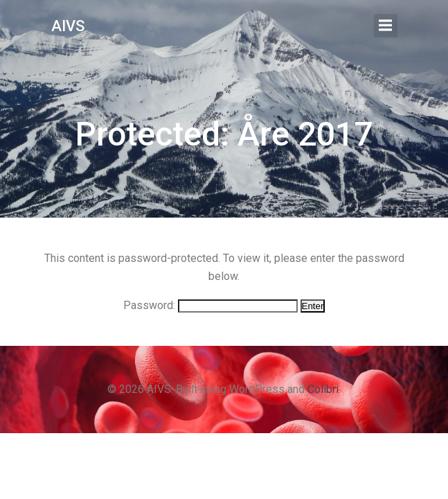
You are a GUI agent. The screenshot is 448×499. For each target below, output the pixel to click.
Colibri (323, 389)
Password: (210, 305)
